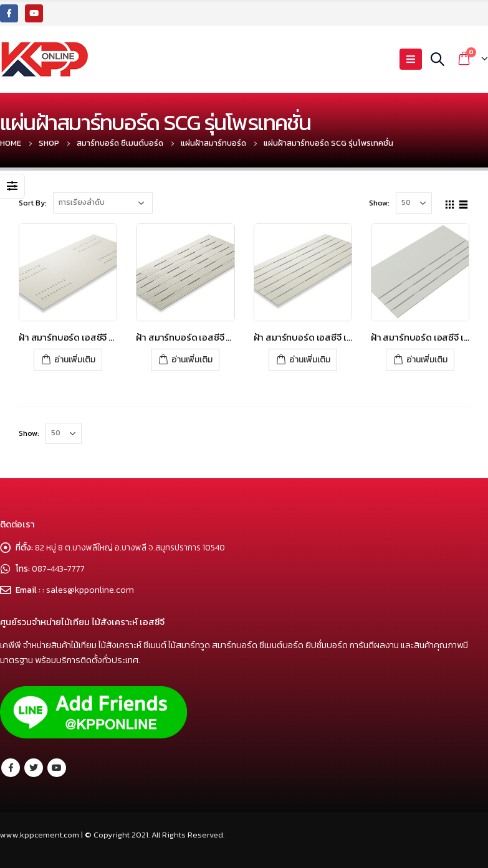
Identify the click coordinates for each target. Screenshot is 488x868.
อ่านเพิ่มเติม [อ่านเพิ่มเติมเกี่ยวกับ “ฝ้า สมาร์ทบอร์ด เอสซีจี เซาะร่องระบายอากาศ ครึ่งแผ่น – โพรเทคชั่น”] (427, 360)
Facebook (11, 768)
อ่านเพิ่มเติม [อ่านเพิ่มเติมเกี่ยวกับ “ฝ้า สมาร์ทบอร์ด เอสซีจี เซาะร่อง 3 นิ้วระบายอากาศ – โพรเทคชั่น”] (310, 360)
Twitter (34, 768)
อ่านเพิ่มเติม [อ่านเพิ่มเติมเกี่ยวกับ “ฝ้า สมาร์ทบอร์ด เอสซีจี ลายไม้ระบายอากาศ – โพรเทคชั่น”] (192, 360)
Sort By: (33, 203)
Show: (379, 203)
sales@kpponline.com (91, 590)
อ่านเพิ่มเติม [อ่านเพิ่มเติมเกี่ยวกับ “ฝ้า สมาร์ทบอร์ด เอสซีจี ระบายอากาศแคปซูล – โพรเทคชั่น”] (75, 360)
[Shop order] (103, 203)
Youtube (57, 768)
